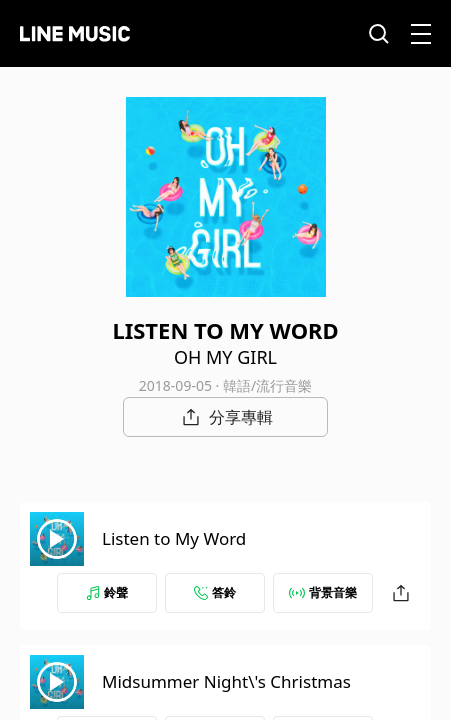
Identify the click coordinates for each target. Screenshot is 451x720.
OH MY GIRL (225, 357)
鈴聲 (107, 592)
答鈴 (215, 592)
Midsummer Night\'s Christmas (226, 681)
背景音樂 (323, 592)
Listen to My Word (174, 538)
